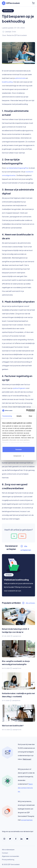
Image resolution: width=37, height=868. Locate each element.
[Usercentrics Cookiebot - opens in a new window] (26, 411)
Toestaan (18, 449)
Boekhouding (8, 11)
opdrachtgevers (19, 388)
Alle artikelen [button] (30, 603)
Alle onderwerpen (8, 850)
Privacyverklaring (8, 859)
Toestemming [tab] (7, 416)
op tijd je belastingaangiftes (17, 168)
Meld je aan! (27, 759)
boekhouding (7, 82)
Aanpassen (19, 456)
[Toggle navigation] (29, 3)
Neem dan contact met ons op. (25, 788)
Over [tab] (31, 416)
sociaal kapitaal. (27, 820)
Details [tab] (19, 416)
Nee (22, 536)
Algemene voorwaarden (11, 856)
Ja (14, 536)
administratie (20, 78)
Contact (5, 853)
